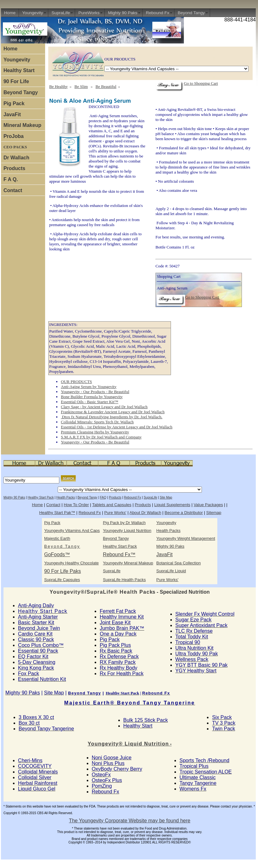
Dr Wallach (16, 158)
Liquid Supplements (172, 505)
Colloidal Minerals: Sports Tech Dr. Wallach (97, 422)
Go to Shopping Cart (201, 83)
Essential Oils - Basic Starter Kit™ (90, 402)
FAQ (103, 497)
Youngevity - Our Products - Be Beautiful (95, 392)
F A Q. (11, 179)
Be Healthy (59, 86)
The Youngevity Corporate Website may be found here (130, 821)
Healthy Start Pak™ (57, 513)
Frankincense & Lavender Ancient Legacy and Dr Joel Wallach (113, 412)
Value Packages (208, 505)
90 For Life (16, 81)
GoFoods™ (57, 554)
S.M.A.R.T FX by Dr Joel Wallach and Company (101, 437)
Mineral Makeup (22, 125)
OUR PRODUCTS (76, 382)
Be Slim (81, 86)
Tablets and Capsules (112, 505)
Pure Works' (115, 513)
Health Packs (66, 497)
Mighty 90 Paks (123, 13)
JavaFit (12, 114)
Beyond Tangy (191, 13)
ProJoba (14, 136)
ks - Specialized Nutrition (129, 592)
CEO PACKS (15, 147)
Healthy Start (19, 70)
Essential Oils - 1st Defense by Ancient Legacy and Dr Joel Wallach (117, 427)
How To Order (76, 505)
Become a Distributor (184, 513)
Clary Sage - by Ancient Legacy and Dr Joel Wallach (104, 407)
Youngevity (32, 13)
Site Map (166, 497)
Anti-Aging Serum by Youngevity (89, 387)
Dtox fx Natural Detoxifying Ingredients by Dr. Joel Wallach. (112, 417)
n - (130, 744)
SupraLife (61, 13)
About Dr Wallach (145, 513)
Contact (13, 190)
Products (14, 168)
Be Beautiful (106, 86)
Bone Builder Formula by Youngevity (92, 397)
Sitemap (214, 513)
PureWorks (89, 13)
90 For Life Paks (63, 571)
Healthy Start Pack (41, 497)
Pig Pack (14, 103)
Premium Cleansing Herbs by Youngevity (95, 432)
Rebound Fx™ (119, 554)
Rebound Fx (157, 13)
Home (10, 13)
